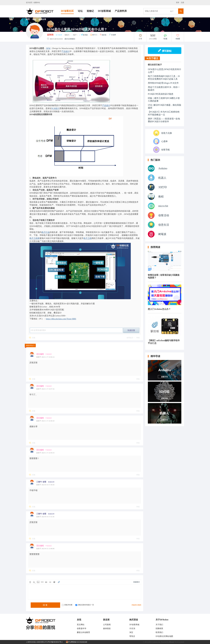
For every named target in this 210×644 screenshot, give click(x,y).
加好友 (103, 35)
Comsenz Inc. (156, 642)
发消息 (84, 35)
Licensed (181, 642)
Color (34, 582)
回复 (34, 338)
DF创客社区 (67, 11)
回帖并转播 (67, 605)
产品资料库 (121, 11)
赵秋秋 (50, 35)
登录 (178, 3)
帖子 (172, 11)
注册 (182, 3)
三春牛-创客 (41, 482)
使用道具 (130, 338)
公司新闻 (107, 625)
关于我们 (159, 625)
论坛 (80, 11)
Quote (46, 582)
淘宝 (131, 632)
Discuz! (172, 642)
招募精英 (159, 629)
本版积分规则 (136, 605)
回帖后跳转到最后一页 (85, 605)
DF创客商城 (104, 11)
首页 (28, 19)
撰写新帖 (165, 51)
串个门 (94, 35)
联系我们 (159, 632)
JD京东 (132, 629)
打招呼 (112, 35)
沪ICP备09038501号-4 (55, 642)
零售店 (132, 636)
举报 (138, 338)
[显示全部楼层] (70, 39)
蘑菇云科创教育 (83, 632)
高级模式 (136, 582)
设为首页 (29, 3)
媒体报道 (107, 629)
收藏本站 (37, 3)
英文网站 (81, 625)
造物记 (90, 11)
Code (50, 582)
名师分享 (42, 19)
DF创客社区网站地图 (164, 636)
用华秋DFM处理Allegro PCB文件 (163, 83)
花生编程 (40, 354)
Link (42, 582)
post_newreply (131, 330)
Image (38, 582)
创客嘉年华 (82, 629)
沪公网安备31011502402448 (77, 642)
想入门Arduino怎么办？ (159, 309)
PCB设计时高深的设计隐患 (161, 94)
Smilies (54, 582)
